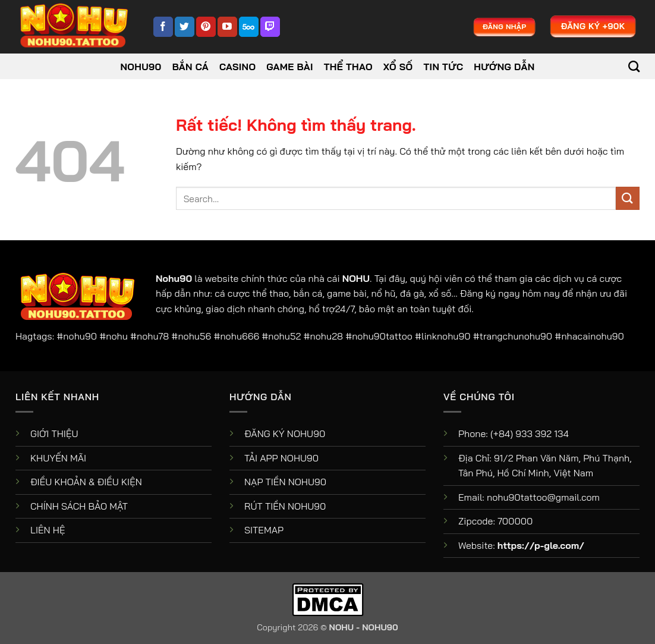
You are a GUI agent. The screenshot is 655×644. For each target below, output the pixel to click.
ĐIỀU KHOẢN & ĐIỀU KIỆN (86, 482)
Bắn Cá (190, 67)
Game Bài (290, 67)
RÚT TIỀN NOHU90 (285, 506)
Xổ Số (398, 67)
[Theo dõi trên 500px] (249, 27)
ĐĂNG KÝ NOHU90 (285, 433)
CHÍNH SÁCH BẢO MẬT (79, 506)
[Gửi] (628, 198)
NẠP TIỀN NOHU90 (285, 482)
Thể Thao (348, 67)
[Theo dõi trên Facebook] (163, 27)
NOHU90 (141, 67)
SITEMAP (264, 530)
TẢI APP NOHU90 (281, 458)
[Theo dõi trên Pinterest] (206, 27)
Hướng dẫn (504, 67)
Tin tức (444, 67)
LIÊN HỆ (48, 530)
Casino (237, 67)
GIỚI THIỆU (54, 433)
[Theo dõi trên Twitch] (270, 27)
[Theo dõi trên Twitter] (185, 27)
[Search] (634, 66)
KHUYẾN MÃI (58, 458)
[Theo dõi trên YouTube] (227, 27)
